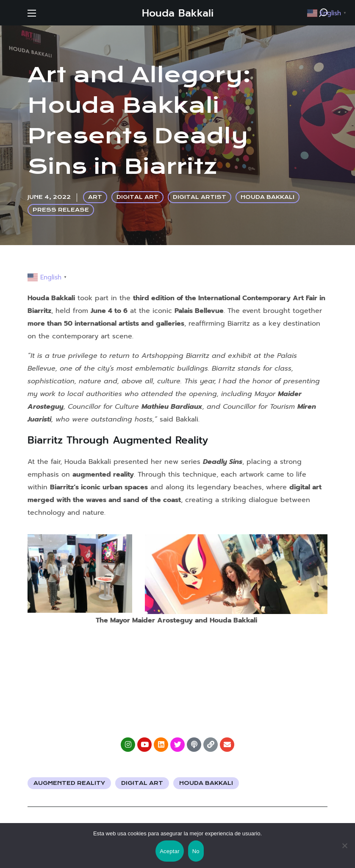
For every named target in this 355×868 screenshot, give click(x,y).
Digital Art (142, 783)
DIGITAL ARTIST (200, 197)
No (196, 851)
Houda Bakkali (206, 783)
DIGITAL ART (137, 197)
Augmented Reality (69, 783)
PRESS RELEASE (61, 210)
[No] (344, 846)
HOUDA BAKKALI (268, 197)
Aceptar (170, 851)
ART (95, 197)
